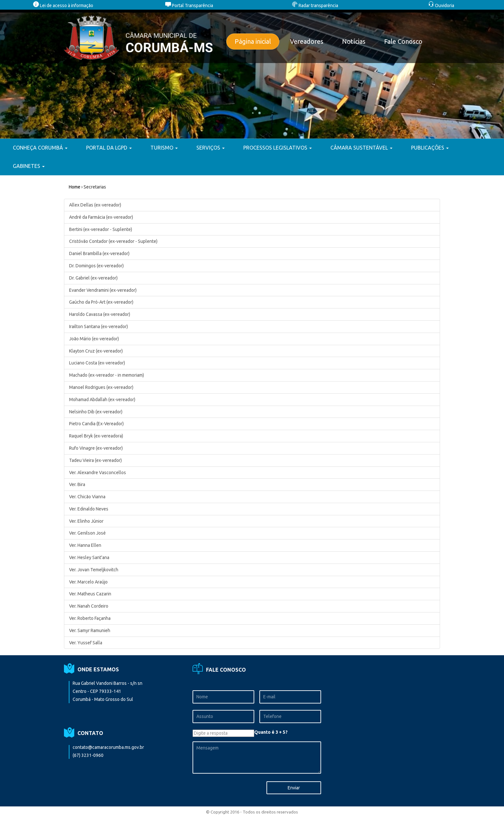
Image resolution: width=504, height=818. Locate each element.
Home (75, 187)
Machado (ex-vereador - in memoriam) (107, 375)
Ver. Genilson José (87, 533)
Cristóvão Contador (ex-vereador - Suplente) (113, 241)
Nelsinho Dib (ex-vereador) (96, 412)
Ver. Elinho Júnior (86, 521)
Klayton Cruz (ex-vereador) (96, 351)
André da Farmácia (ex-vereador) (101, 217)
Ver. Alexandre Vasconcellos (98, 473)
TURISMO (164, 148)
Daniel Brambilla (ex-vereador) (99, 253)
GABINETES (29, 166)
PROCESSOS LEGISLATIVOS (278, 148)
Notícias (354, 41)
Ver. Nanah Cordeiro (89, 606)
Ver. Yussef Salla (86, 643)
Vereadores (307, 41)
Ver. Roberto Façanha (90, 618)
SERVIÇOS (211, 148)
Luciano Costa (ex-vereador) (97, 363)
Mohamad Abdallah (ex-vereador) (102, 400)
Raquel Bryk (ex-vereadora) (96, 436)
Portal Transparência (189, 5)
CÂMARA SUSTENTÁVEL (361, 148)
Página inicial (253, 41)
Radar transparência (315, 5)
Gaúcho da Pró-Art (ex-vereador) (101, 302)
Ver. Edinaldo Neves (89, 509)
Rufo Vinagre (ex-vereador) (96, 448)
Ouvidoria (441, 5)
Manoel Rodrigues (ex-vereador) (101, 387)
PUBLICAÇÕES (430, 148)
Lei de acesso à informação (63, 5)
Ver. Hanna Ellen (85, 545)
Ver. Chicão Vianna (87, 497)
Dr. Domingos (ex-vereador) (96, 266)
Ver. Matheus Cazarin (90, 594)
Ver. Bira (77, 484)
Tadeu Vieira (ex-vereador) (95, 460)
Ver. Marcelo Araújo (88, 582)
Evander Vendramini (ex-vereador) (103, 290)
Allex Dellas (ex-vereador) (95, 205)
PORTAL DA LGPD (109, 148)
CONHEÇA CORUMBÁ (40, 148)
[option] (252, 74)
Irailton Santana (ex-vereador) (99, 326)
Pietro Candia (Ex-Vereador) (96, 424)
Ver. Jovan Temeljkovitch (94, 570)
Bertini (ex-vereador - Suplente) (101, 229)
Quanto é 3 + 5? (271, 732)
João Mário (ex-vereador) (94, 339)
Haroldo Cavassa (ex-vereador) (100, 314)
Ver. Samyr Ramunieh (90, 630)
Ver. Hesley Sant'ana (89, 557)
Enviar (294, 788)
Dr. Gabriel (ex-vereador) (93, 278)
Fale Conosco (403, 41)
